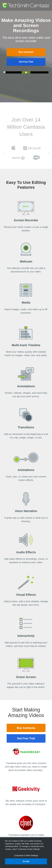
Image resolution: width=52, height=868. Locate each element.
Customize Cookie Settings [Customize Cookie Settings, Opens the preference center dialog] (26, 855)
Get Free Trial (26, 62)
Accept (26, 861)
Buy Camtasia (26, 52)
